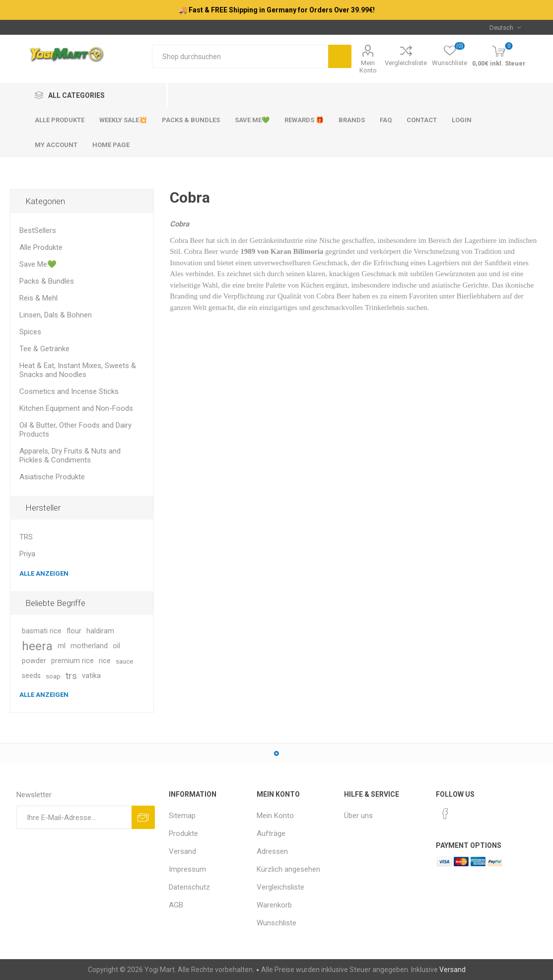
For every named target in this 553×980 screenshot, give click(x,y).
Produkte (183, 833)
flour (74, 631)
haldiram (100, 631)
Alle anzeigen (44, 573)
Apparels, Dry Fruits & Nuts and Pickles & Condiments (70, 455)
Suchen (340, 56)
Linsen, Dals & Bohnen (56, 315)
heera (37, 646)
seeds (31, 676)
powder (34, 661)
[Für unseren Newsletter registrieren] (74, 817)
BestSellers (38, 230)
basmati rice (42, 631)
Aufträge (271, 833)
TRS (26, 537)
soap (53, 676)
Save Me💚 (38, 264)
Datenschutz (189, 887)
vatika (91, 676)
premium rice (72, 661)
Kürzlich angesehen (288, 869)
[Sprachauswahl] (505, 27)
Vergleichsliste (406, 63)
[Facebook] (445, 814)
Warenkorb (274, 905)
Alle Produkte (41, 247)
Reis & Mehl (38, 298)
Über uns (358, 816)
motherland (89, 646)
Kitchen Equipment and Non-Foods (76, 408)
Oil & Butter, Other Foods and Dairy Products (75, 430)
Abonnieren (143, 817)
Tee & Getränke (44, 349)
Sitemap (182, 816)
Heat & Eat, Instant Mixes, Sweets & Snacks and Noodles (78, 370)
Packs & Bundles (47, 281)
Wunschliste (276, 923)
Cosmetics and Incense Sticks (69, 391)
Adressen (272, 851)
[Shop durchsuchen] (240, 56)
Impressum (187, 869)
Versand (182, 851)
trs (71, 676)
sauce (124, 661)
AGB (176, 905)
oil (116, 646)
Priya (27, 554)
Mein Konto (368, 67)
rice (105, 661)
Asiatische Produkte (52, 477)
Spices (30, 332)
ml (62, 646)
